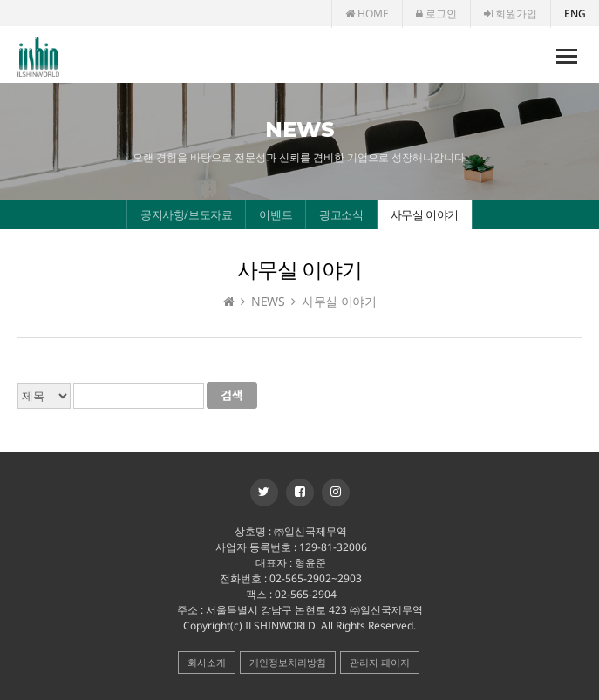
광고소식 (341, 214)
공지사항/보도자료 (186, 214)
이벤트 (276, 214)
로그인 (436, 14)
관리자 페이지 (380, 662)
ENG (575, 14)
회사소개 (207, 662)
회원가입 (511, 14)
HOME (367, 14)
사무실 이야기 (425, 214)
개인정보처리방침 (288, 662)
